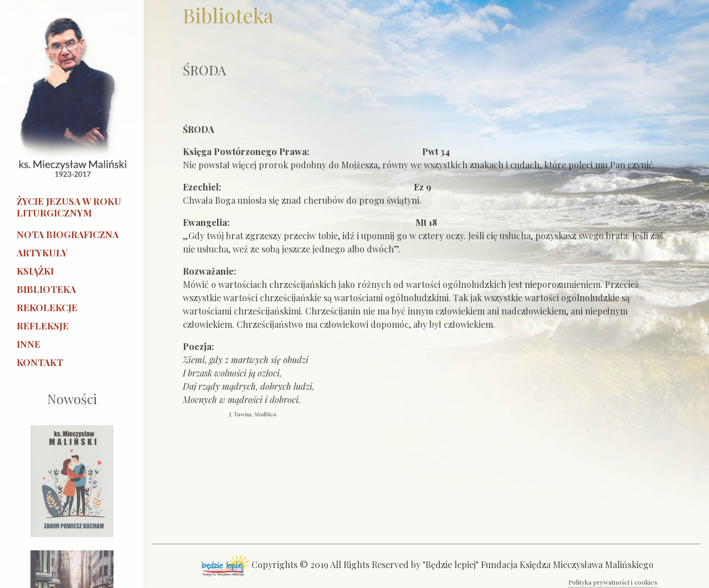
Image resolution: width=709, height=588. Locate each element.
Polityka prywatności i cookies (613, 582)
